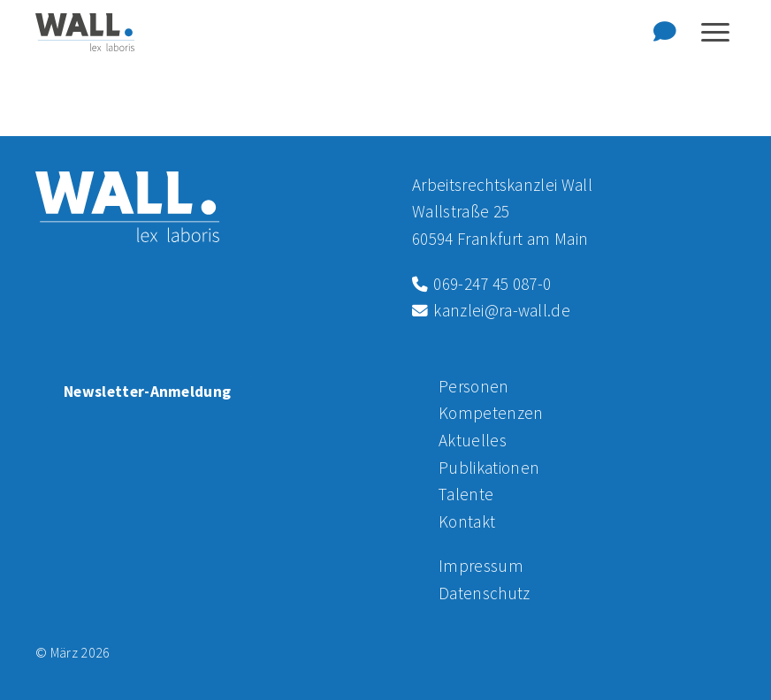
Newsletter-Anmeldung (147, 392)
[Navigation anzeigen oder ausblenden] (715, 32)
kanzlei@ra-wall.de (491, 310)
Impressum (481, 566)
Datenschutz (485, 593)
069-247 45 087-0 (481, 284)
